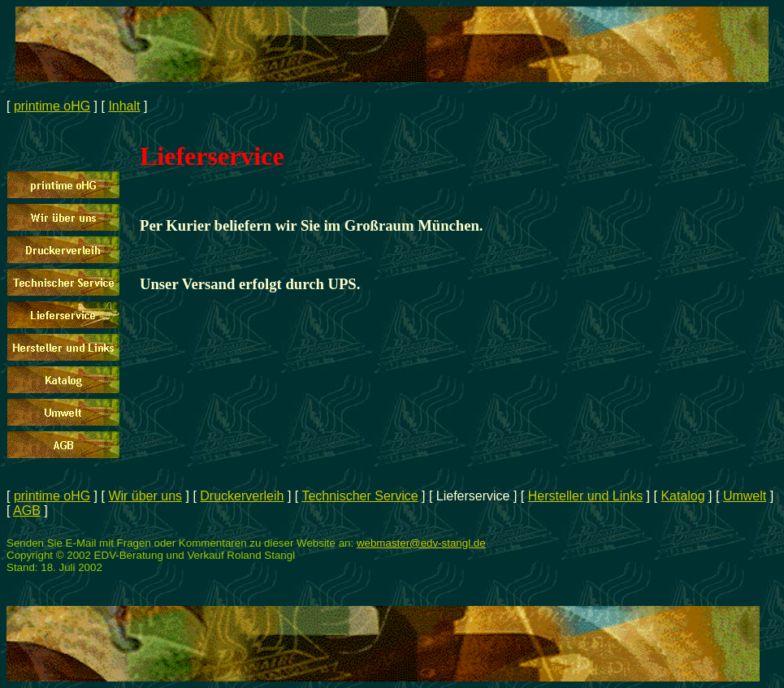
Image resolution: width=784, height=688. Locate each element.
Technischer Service (360, 496)
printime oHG (52, 106)
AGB (27, 511)
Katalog (682, 496)
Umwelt (745, 496)
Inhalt (124, 106)
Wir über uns (145, 496)
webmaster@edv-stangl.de (421, 543)
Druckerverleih (242, 496)
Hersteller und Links (585, 496)
